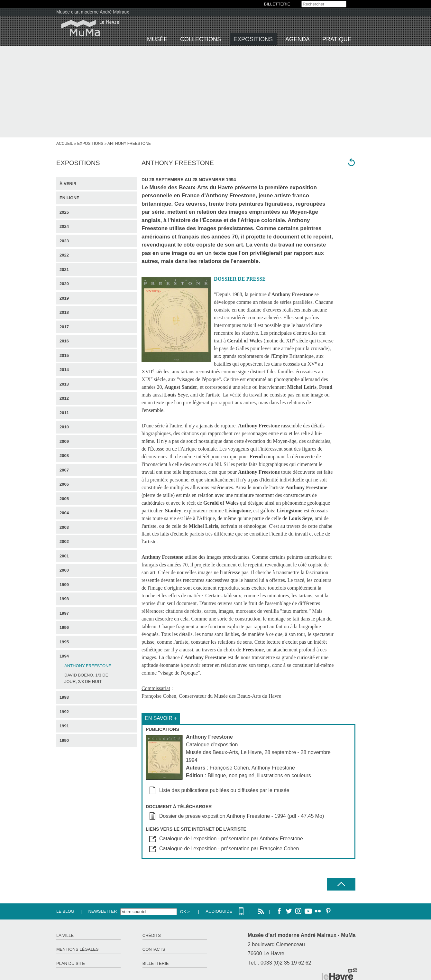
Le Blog (65, 911)
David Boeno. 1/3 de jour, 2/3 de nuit (86, 678)
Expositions (253, 39)
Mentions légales (77, 949)
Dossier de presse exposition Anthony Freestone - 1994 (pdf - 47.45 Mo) (242, 816)
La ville (65, 935)
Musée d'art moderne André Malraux (93, 12)
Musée (157, 39)
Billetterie (156, 963)
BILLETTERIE (277, 4)
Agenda (298, 39)
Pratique (337, 39)
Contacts (154, 949)
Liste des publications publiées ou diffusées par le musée (224, 790)
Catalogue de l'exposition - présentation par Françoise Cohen (229, 849)
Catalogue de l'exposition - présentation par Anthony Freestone (231, 839)
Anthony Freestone (88, 666)
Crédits (152, 935)
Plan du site (71, 963)
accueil (65, 144)
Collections (201, 39)
